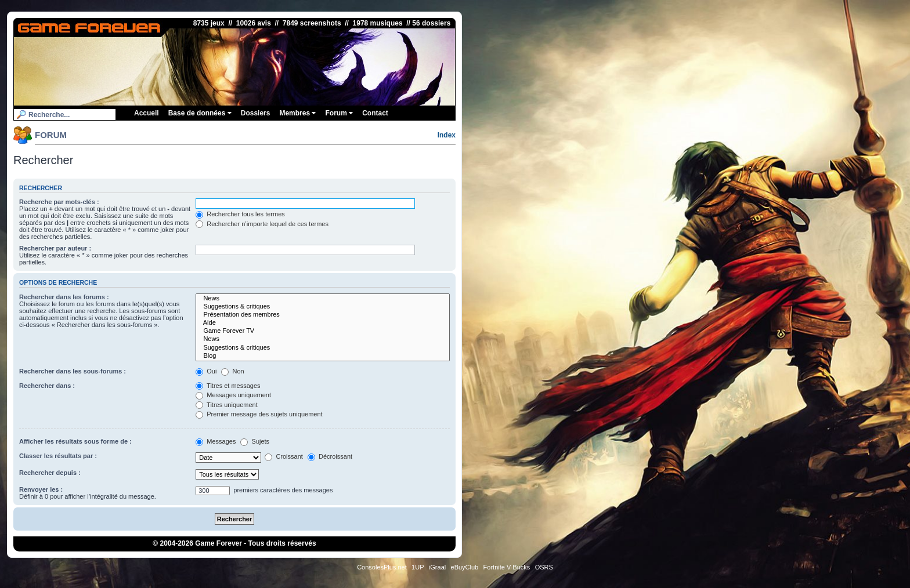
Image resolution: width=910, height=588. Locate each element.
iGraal (437, 567)
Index (447, 135)
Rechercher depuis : (50, 473)
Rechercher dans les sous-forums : (73, 371)
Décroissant (330, 456)
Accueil (147, 113)
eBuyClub (465, 567)
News (323, 299)
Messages (216, 441)
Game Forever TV (323, 331)
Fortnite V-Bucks (507, 567)
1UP (418, 567)
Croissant (284, 456)
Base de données (200, 113)
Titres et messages (228, 386)
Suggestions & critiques (323, 307)
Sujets (255, 441)
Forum (339, 113)
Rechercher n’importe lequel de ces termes (262, 224)
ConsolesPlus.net (382, 567)
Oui (206, 371)
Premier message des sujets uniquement (259, 414)
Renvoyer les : (41, 489)
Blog (323, 356)
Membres (297, 113)
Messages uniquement (233, 395)
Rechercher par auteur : (55, 248)
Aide (323, 323)
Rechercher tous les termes (240, 214)
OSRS (544, 567)
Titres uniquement (227, 405)
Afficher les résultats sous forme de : (75, 441)
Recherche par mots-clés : (59, 202)
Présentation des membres (323, 315)
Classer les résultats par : (58, 456)
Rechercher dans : (47, 386)
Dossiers (256, 113)
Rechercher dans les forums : (64, 297)
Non (232, 371)
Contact (375, 113)
